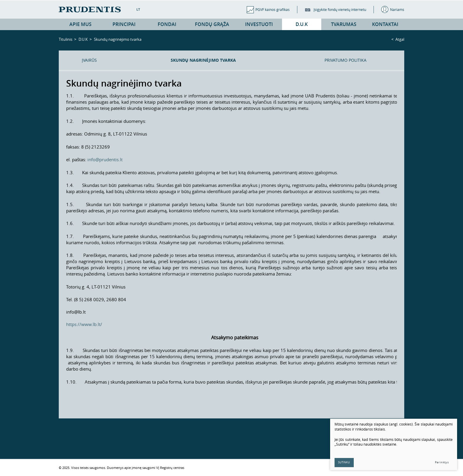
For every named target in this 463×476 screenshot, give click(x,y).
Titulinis (66, 39)
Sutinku (344, 462)
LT (138, 9)
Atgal (400, 39)
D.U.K (83, 39)
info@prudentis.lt (105, 159)
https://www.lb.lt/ (84, 324)
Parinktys (442, 462)
